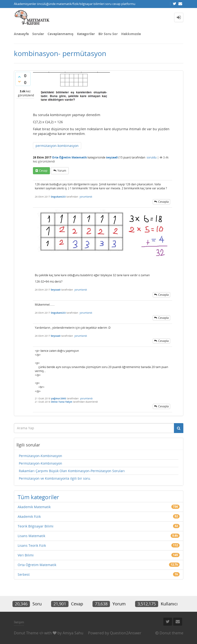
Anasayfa (21, 34)
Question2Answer (126, 633)
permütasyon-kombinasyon (57, 146)
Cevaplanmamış (60, 34)
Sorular (38, 34)
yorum (62, 171)
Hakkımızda (131, 34)
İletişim (19, 622)
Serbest (24, 574)
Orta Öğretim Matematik (69, 157)
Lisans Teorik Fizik (32, 545)
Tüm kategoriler (38, 497)
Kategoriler (86, 34)
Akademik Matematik (34, 507)
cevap (43, 171)
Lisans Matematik (31, 536)
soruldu (152, 157)
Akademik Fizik (29, 516)
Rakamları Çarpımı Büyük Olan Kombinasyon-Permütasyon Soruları (72, 471)
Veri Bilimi (26, 555)
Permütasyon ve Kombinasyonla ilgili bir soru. (55, 478)
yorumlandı (86, 197)
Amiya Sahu (73, 633)
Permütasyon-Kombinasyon (40, 456)
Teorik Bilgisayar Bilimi (36, 526)
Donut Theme (26, 633)
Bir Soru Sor (108, 34)
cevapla (163, 202)
